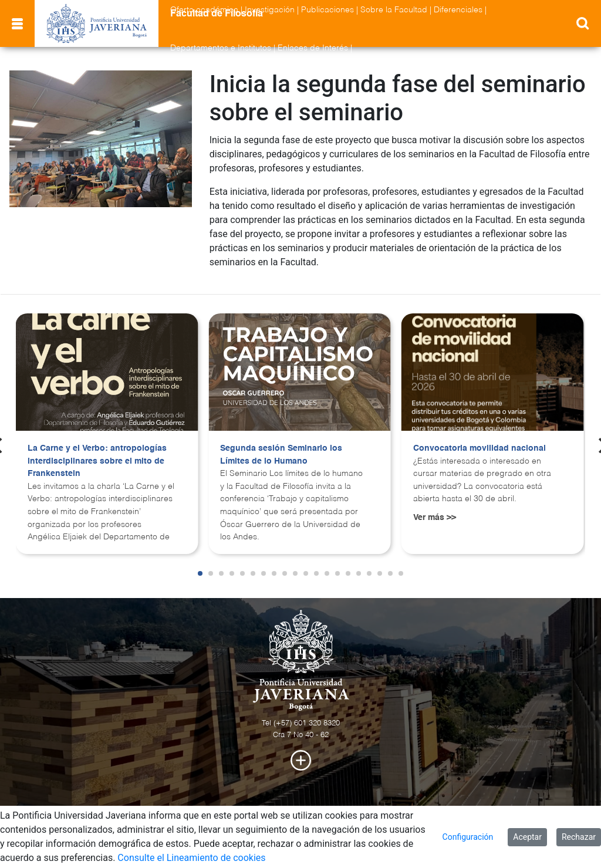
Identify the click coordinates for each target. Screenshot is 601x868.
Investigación (270, 10)
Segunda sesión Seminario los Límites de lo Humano (281, 455)
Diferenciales (458, 10)
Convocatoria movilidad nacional (480, 448)
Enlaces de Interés (313, 48)
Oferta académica (204, 10)
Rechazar (579, 837)
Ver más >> (435, 518)
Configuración (468, 837)
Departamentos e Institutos (221, 48)
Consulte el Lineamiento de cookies (191, 858)
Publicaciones (327, 10)
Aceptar (527, 837)
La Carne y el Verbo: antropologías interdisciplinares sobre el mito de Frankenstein (97, 461)
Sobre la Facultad (394, 10)
